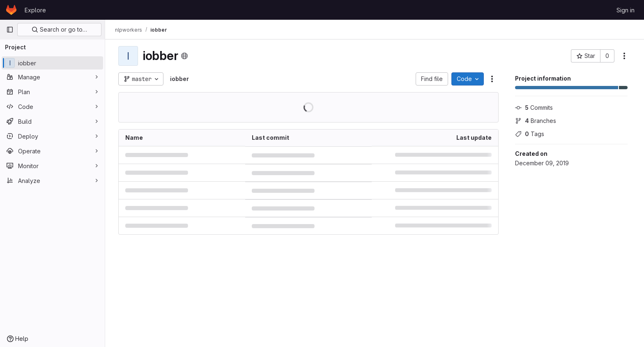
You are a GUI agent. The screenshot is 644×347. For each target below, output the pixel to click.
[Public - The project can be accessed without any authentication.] (184, 56)
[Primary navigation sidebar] (10, 30)
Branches (536, 121)
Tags (530, 134)
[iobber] (52, 63)
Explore (35, 10)
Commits (534, 108)
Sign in (626, 10)
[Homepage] (11, 10)
